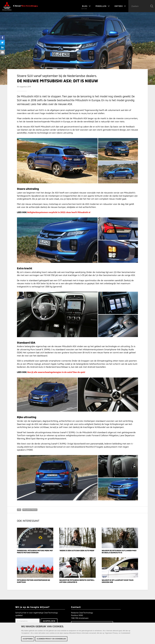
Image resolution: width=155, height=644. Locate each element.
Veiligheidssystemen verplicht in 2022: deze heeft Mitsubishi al (59, 212)
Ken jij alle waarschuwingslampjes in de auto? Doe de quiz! (56, 372)
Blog (86, 6)
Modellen (103, 6)
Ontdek (120, 6)
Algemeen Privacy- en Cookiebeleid (51, 639)
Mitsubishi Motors (30, 510)
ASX (19, 510)
